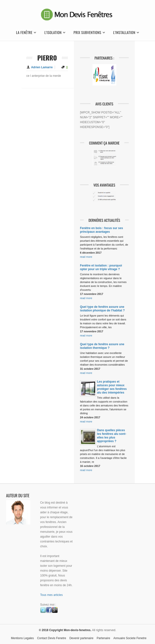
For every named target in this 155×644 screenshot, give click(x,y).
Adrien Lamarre (42, 67)
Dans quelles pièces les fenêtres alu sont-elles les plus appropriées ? (112, 436)
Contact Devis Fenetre (51, 638)
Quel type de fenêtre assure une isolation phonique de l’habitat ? (102, 309)
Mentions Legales (22, 638)
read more (86, 257)
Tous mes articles (51, 595)
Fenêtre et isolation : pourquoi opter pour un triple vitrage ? (101, 267)
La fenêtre (24, 32)
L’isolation (53, 32)
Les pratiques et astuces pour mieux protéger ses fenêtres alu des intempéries (112, 387)
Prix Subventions (87, 32)
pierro (47, 58)
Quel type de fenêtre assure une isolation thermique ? (102, 346)
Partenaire (103, 638)
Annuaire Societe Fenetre (130, 638)
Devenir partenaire (81, 638)
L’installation (124, 32)
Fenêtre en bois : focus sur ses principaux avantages (102, 230)
